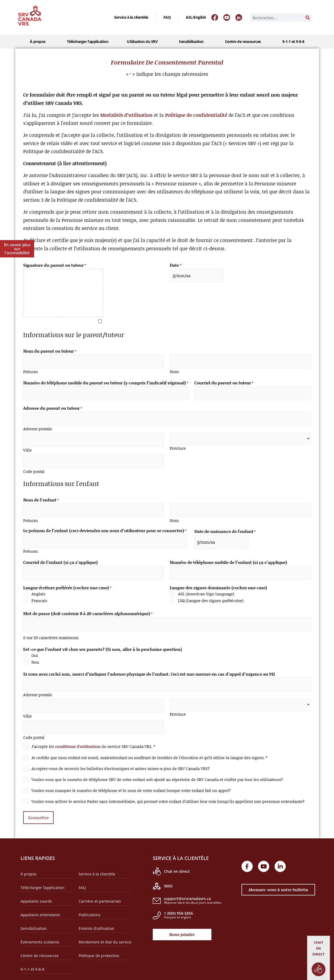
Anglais (38, 586)
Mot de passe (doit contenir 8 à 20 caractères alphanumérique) (88, 606)
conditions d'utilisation (78, 735)
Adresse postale (38, 426)
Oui (35, 647)
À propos (39, 42)
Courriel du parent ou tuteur (224, 382)
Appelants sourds (36, 889)
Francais (39, 593)
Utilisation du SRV (144, 42)
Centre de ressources (244, 42)
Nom (174, 370)
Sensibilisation (193, 42)
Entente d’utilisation (96, 916)
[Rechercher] (308, 18)
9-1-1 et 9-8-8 (293, 41)
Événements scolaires (40, 930)
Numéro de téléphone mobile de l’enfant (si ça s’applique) (228, 556)
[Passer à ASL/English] (196, 17)
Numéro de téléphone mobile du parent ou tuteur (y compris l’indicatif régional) (106, 382)
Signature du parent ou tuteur (55, 265)
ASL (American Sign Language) (206, 586)
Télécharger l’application (88, 41)
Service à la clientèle (131, 17)
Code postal (34, 466)
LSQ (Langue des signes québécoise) (211, 593)
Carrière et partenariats (100, 889)
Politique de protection (99, 943)
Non (35, 654)
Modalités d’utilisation (126, 115)
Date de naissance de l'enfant (225, 526)
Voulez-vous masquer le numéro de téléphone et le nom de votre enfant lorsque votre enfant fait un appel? (131, 779)
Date (176, 265)
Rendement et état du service (105, 930)
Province (178, 445)
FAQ (167, 17)
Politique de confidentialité (196, 115)
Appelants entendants (40, 903)
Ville (27, 446)
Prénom (31, 370)
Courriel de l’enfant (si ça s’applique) (61, 556)
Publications (90, 903)
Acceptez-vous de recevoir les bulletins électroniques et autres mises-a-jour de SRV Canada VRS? (120, 757)
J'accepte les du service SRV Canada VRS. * (93, 735)
